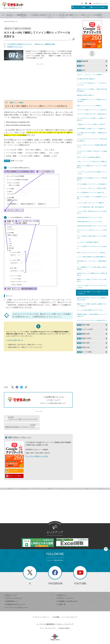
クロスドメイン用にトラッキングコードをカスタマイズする (92, 287)
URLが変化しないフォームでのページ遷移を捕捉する (92, 262)
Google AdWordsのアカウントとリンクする (90, 217)
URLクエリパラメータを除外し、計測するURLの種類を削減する (92, 90)
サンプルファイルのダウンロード (16, 600)
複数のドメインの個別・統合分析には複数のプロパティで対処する (92, 305)
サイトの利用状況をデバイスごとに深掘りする (91, 193)
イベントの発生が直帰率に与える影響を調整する (91, 257)
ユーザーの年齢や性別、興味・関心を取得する (91, 207)
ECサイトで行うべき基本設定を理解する (89, 157)
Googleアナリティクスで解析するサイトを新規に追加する (92, 274)
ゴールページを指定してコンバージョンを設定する (92, 110)
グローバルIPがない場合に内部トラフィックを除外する (92, 237)
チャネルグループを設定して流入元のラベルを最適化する (92, 152)
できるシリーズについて (13, 590)
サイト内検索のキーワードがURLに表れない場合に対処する (92, 268)
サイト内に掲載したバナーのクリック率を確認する (92, 184)
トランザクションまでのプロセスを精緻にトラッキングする (92, 173)
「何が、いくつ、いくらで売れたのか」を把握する (92, 162)
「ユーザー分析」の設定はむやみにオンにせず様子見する (92, 212)
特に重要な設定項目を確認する (86, 79)
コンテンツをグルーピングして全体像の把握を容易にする (92, 146)
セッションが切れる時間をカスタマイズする (90, 310)
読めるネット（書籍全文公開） (17, 15)
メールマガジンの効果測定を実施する (88, 242)
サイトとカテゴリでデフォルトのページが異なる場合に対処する (92, 140)
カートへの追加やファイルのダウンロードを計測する (92, 247)
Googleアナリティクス (15, 47)
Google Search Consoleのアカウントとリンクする (92, 226)
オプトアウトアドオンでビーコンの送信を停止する (92, 320)
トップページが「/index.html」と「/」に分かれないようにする (92, 84)
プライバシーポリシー (41, 609)
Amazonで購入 (14, 463)
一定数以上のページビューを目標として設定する (91, 124)
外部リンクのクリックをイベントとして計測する (91, 253)
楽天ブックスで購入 (15, 468)
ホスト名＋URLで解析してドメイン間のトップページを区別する (92, 293)
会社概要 (56, 609)
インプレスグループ (70, 609)
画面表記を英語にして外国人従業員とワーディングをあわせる (92, 315)
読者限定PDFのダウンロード (15, 597)
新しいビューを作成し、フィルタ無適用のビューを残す (92, 198)
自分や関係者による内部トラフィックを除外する (91, 129)
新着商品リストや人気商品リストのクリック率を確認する (92, 179)
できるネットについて (101, 3)
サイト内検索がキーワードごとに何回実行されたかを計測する (92, 100)
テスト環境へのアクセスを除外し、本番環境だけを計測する (92, 134)
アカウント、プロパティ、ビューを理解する (90, 75)
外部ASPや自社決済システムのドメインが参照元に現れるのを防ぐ (92, 299)
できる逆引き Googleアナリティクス (43, 15)
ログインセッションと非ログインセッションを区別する (92, 231)
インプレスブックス (48, 620)
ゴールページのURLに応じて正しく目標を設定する (92, 114)
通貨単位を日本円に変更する (85, 95)
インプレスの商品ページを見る (37, 448)
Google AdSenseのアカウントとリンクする (90, 222)
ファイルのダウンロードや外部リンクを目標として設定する (92, 119)
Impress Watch (64, 620)
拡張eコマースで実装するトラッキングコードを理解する (92, 167)
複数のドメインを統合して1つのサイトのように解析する (92, 280)
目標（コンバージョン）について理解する (89, 106)
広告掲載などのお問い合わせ (67, 594)
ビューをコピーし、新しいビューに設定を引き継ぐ (92, 188)
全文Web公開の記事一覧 (15, 340)
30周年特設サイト (11, 594)
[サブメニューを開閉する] (106, 61)
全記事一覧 (61, 597)
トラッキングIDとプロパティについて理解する (91, 203)
